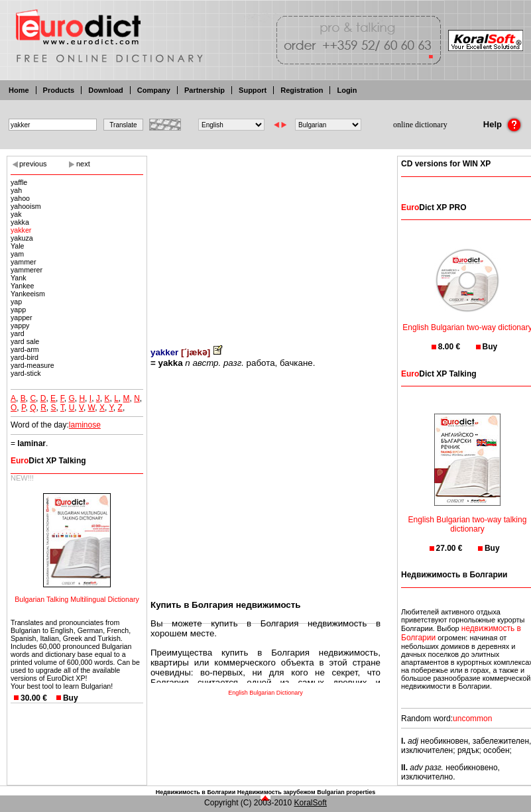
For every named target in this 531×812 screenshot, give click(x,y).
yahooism (26, 206)
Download (106, 90)
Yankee (22, 286)
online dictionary (420, 125)
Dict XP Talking (48, 461)
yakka (20, 222)
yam (17, 254)
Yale (18, 246)
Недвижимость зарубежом (276, 792)
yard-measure (32, 365)
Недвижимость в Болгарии (196, 792)
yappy (20, 325)
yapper (22, 318)
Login (347, 90)
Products (59, 90)
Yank (19, 278)
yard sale (25, 341)
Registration (302, 90)
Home (19, 90)
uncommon (472, 719)
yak (16, 214)
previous (33, 164)
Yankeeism (28, 294)
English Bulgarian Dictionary (265, 693)
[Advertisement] (265, 242)
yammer (23, 262)
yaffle (19, 182)
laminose (85, 425)
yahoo (20, 198)
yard (18, 333)
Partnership (205, 90)
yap (16, 302)
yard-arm (25, 349)
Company (154, 90)
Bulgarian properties (346, 792)
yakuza (22, 238)
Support (253, 90)
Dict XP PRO (434, 207)
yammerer (27, 270)
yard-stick (26, 373)
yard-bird (25, 357)
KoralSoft (311, 803)
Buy (71, 698)
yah (16, 190)
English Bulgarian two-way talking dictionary (468, 516)
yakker (21, 230)
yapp (18, 310)
